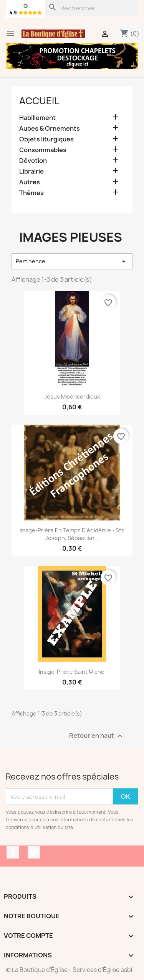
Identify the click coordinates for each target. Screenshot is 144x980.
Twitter (34, 852)
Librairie (31, 172)
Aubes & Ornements (50, 129)
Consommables (43, 150)
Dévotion (33, 161)
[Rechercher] (92, 8)
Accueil (39, 101)
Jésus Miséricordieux (72, 396)
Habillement (37, 118)
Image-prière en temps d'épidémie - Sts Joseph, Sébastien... (72, 534)
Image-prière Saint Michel (72, 672)
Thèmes (31, 193)
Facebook (13, 852)
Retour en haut (97, 736)
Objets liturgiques (46, 139)
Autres (30, 182)
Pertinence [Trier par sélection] (72, 261)
